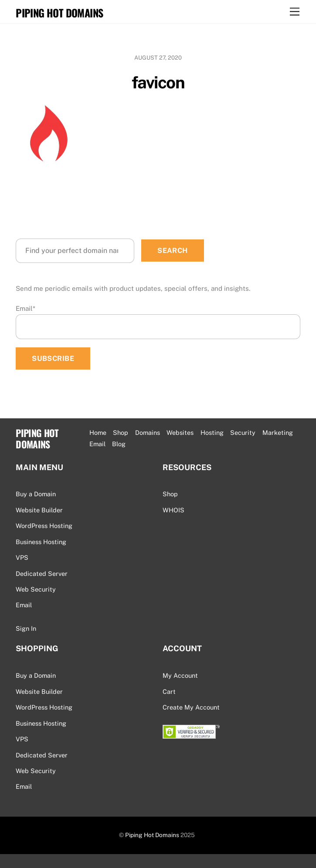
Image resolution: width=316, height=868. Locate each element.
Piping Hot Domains (152, 835)
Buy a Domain (36, 494)
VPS (22, 557)
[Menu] (295, 12)
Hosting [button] (212, 432)
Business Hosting (41, 542)
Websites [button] (180, 432)
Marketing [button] (278, 432)
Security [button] (243, 432)
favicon (158, 82)
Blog (119, 444)
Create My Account (191, 707)
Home (98, 432)
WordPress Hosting (44, 526)
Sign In (26, 628)
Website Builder (39, 510)
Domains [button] (148, 432)
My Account (180, 675)
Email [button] (97, 444)
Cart (169, 691)
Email (25, 308)
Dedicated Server (42, 574)
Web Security (36, 589)
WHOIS (173, 510)
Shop (121, 432)
